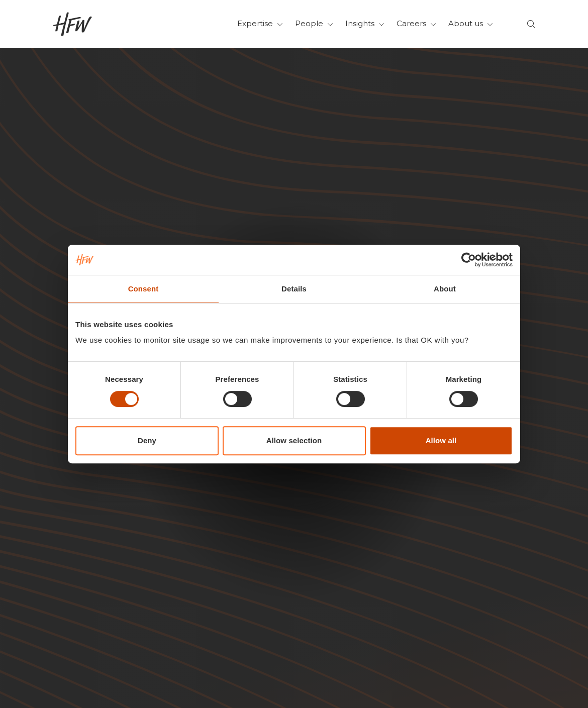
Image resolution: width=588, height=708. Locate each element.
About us (471, 23)
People (314, 23)
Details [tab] (294, 289)
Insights (365, 23)
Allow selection (294, 440)
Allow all (441, 440)
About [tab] (445, 289)
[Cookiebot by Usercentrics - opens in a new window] (469, 260)
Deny (147, 440)
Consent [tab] (143, 289)
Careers (416, 23)
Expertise (260, 23)
